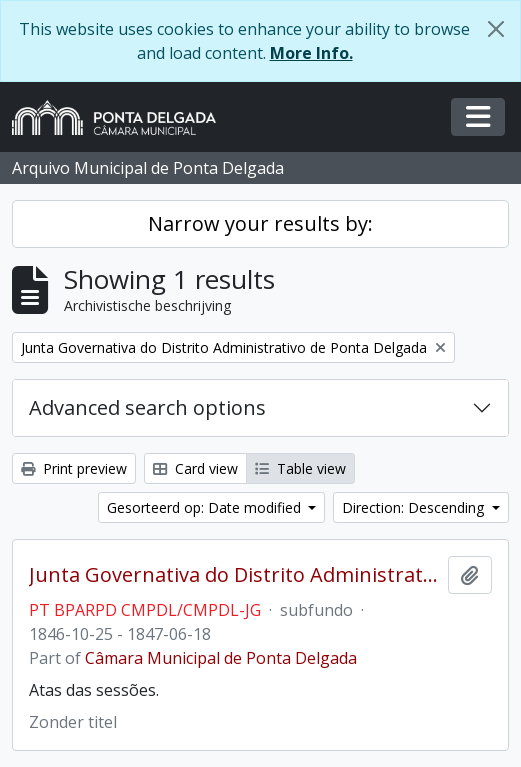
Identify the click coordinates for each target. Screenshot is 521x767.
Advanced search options (147, 407)
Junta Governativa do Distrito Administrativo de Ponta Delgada (234, 575)
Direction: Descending (415, 507)
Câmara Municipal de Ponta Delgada (221, 658)
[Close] (496, 29)
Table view (300, 468)
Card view (195, 468)
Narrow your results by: (260, 223)
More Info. (311, 53)
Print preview (74, 468)
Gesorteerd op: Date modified (206, 507)
